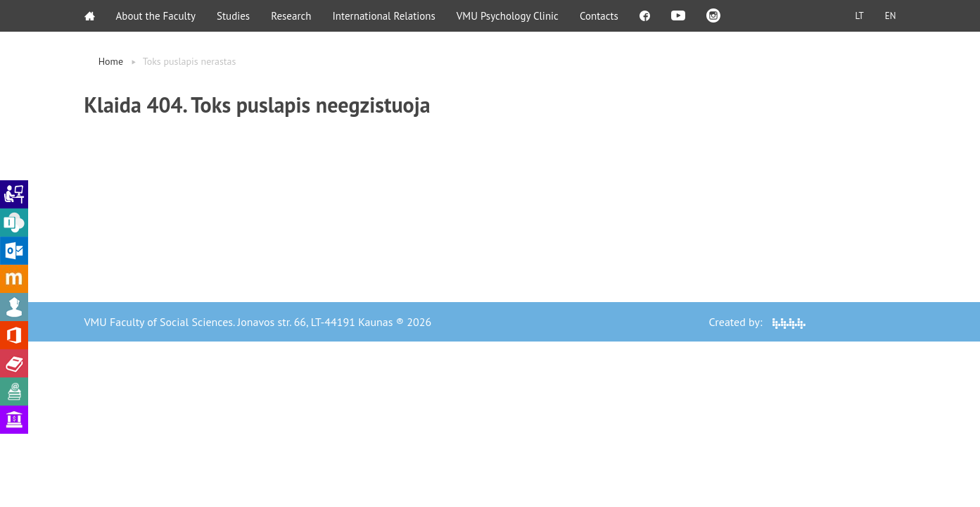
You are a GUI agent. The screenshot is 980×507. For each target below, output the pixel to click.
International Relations (383, 16)
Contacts (599, 16)
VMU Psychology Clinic (508, 16)
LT (859, 16)
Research (291, 16)
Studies (233, 16)
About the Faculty (156, 16)
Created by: (757, 322)
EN (891, 16)
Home (111, 61)
